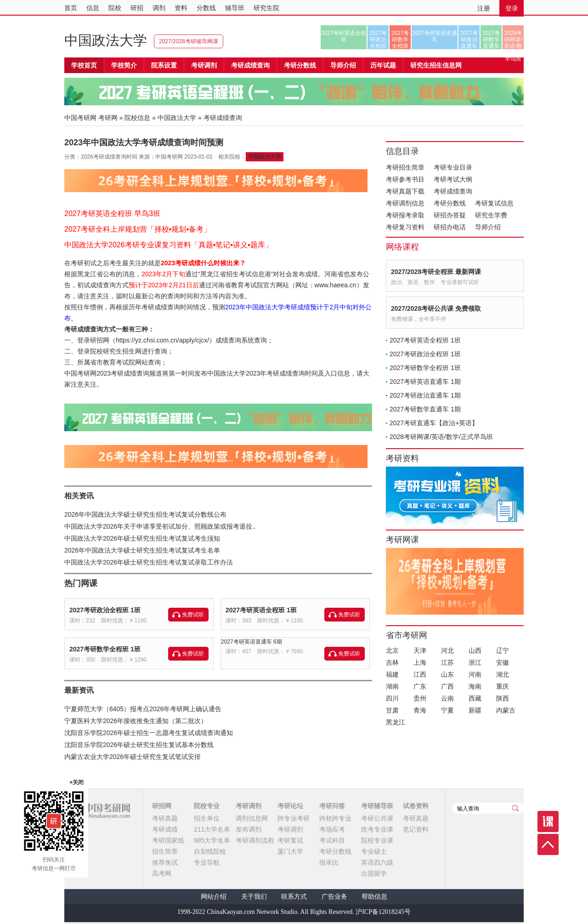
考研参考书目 (405, 179)
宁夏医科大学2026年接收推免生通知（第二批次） (136, 721)
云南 (447, 698)
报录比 (329, 862)
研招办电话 (450, 227)
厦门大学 (290, 851)
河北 (447, 650)
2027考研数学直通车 (491, 40)
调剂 (159, 8)
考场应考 (332, 829)
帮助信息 (374, 897)
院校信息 (137, 118)
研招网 (162, 806)
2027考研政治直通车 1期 (425, 395)
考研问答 (332, 806)
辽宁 (503, 650)
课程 (548, 821)
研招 (137, 8)
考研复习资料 (405, 227)
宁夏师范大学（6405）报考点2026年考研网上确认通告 (143, 709)
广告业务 (334, 897)
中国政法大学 (106, 40)
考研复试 (290, 840)
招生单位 (207, 818)
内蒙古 (506, 710)
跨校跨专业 (335, 818)
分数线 (206, 8)
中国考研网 (97, 811)
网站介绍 (214, 897)
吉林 (392, 662)
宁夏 (447, 710)
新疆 (475, 710)
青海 (420, 710)
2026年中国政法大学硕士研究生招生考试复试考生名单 (142, 550)
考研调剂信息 (405, 203)
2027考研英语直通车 (435, 36)
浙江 (475, 662)
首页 (71, 8)
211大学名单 (212, 829)
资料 (181, 8)
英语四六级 (377, 862)
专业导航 (207, 862)
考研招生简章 (405, 167)
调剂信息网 (252, 818)
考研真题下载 (405, 191)
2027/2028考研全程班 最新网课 (436, 272)
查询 (515, 808)
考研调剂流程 (255, 840)
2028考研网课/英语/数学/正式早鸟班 (513, 40)
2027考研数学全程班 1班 (105, 649)
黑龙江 (396, 722)
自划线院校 (210, 851)
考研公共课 (377, 818)
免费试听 (193, 615)
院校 (115, 8)
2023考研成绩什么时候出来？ (203, 263)
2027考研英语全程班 (344, 36)
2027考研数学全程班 (400, 40)
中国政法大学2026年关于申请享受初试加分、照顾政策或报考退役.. (160, 526)
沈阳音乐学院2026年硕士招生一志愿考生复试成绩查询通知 (149, 733)
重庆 (503, 686)
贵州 (420, 698)
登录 (512, 8)
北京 (392, 650)
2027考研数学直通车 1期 (425, 409)
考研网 (108, 118)
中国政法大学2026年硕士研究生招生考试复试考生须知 (142, 538)
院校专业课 (377, 840)
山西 (475, 650)
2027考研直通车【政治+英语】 (434, 423)
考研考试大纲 (453, 179)
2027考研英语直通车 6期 (252, 642)
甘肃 (392, 710)
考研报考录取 (405, 215)
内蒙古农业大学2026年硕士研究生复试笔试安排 (133, 757)
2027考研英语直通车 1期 (425, 382)
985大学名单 (212, 840)
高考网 (162, 873)
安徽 (503, 662)
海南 (475, 686)
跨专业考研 (294, 818)
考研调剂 (204, 65)
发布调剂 (249, 829)
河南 (475, 674)
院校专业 (207, 806)
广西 (447, 686)
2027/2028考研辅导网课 (189, 41)
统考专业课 (377, 829)
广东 (420, 686)
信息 (93, 8)
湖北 (503, 674)
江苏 (447, 662)
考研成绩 (165, 829)
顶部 (548, 844)
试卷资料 (416, 806)
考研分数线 (450, 203)
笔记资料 (416, 829)
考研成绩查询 (453, 191)
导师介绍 (343, 65)
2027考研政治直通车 (469, 40)
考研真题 (165, 818)
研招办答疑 (450, 215)
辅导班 (235, 8)
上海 (420, 662)
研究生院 (266, 8)
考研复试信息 (494, 203)
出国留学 (374, 873)
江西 (420, 674)
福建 (392, 674)
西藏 (475, 698)
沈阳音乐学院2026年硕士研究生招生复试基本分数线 (139, 745)
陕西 (503, 698)
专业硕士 (374, 851)
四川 (392, 698)
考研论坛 (290, 806)
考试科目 (332, 840)
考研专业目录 (453, 167)
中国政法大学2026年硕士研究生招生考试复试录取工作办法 (149, 562)
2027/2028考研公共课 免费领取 (436, 308)
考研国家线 (168, 840)
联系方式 (294, 897)
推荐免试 (165, 862)
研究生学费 (491, 215)
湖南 (392, 686)
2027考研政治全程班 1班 (105, 610)
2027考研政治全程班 (378, 40)
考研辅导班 (377, 806)
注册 (484, 8)
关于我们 (254, 897)
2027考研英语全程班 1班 (261, 610)
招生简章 (165, 851)
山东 (447, 674)
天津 (420, 650)
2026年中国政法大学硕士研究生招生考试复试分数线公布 (145, 514)
